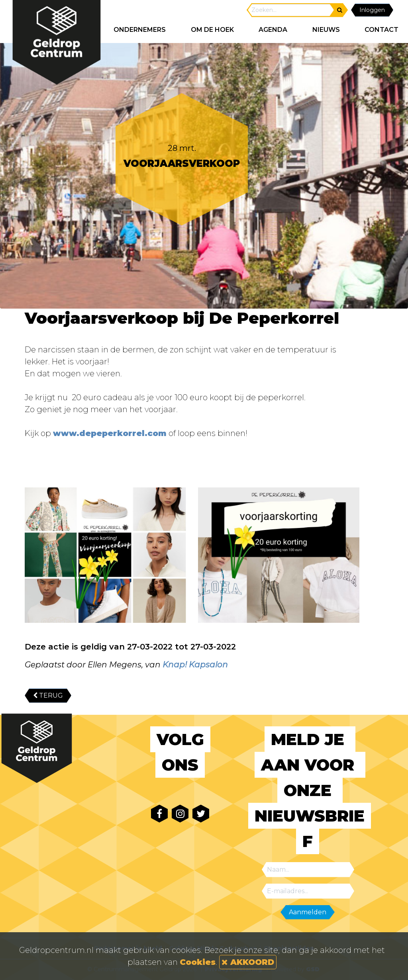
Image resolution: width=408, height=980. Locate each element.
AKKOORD (248, 962)
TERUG (48, 695)
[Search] (291, 10)
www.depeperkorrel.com (110, 433)
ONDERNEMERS (140, 30)
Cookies (198, 962)
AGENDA (273, 30)
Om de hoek (212, 30)
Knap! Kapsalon (195, 665)
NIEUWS (326, 30)
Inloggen (372, 10)
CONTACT (382, 30)
